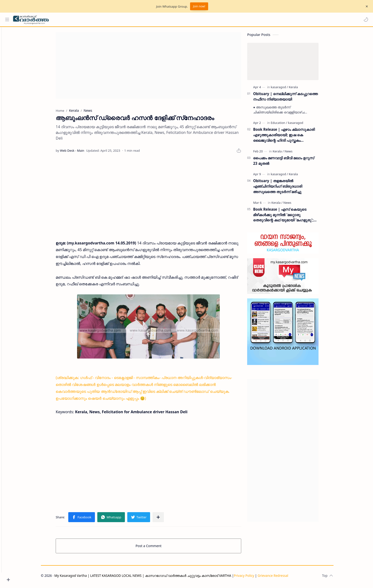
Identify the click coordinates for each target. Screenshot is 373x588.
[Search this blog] (99, 19)
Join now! (199, 6)
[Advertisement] (157, 68)
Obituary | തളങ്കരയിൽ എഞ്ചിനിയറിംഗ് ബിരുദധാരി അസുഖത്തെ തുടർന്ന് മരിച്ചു (286, 189)
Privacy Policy (252, 578)
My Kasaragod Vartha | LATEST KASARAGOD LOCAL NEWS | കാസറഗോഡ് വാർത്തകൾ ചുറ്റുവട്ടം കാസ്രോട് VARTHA (151, 578)
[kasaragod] (288, 89)
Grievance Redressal (281, 578)
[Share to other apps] (167, 519)
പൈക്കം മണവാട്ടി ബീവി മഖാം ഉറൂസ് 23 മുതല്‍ (292, 163)
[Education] (287, 125)
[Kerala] (301, 89)
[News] (297, 153)
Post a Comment (157, 548)
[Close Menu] (366, 6)
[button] (365, 19)
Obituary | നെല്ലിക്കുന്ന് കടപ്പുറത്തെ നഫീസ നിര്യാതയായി (294, 99)
